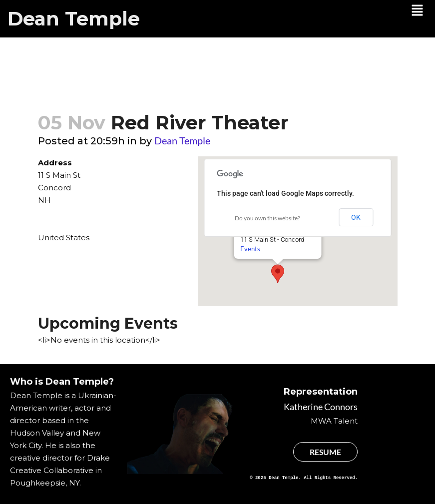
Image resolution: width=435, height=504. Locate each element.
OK (356, 217)
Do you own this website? (267, 218)
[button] (418, 11)
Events (250, 249)
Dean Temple (74, 19)
